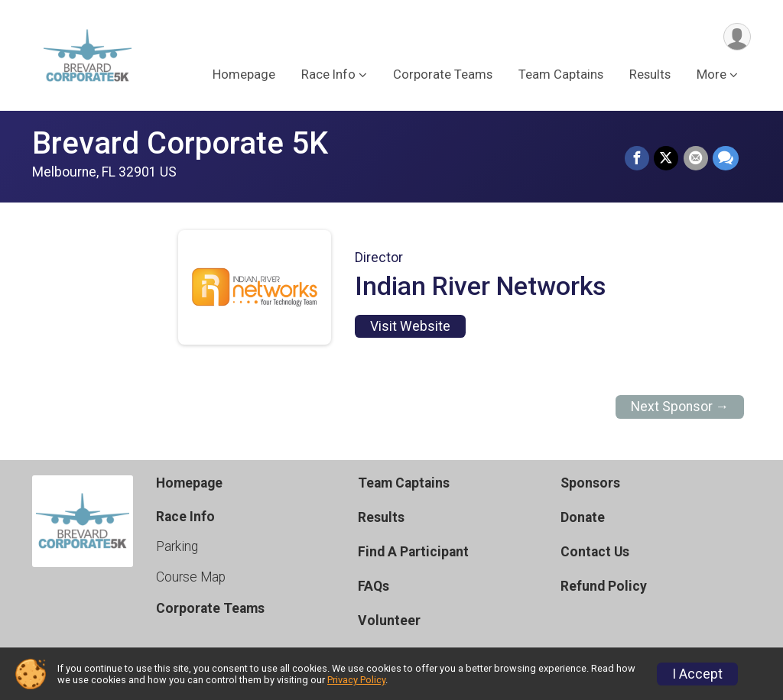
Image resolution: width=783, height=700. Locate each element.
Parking (177, 546)
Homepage (244, 75)
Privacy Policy (356, 680)
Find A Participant (413, 552)
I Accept (697, 674)
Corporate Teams (443, 75)
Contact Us (595, 552)
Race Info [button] (328, 75)
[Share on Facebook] (638, 159)
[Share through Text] (726, 159)
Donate (583, 517)
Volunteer (389, 621)
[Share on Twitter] (667, 159)
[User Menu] (737, 37)
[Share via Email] (696, 159)
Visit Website (410, 326)
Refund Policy (604, 586)
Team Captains (561, 75)
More (712, 75)
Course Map (191, 577)
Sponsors (590, 483)
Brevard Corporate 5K (180, 143)
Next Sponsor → (680, 407)
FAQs (374, 586)
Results (650, 75)
